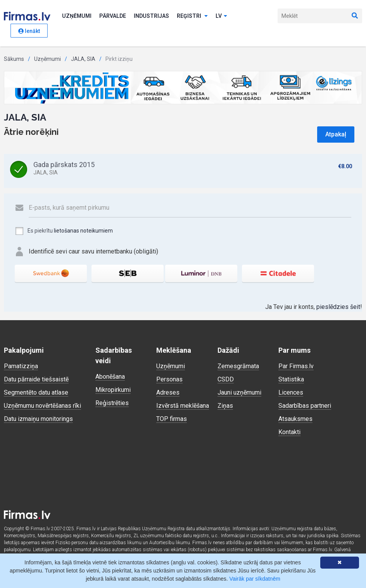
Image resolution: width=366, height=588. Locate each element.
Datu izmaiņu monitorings (38, 419)
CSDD (226, 379)
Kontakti (289, 432)
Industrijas (151, 16)
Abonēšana (110, 377)
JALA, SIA (83, 59)
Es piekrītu (64, 231)
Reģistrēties (112, 403)
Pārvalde (113, 16)
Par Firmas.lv (296, 366)
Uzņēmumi (77, 16)
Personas (169, 379)
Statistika (291, 379)
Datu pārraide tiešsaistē (36, 379)
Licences (291, 392)
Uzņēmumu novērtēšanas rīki (42, 406)
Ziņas (225, 406)
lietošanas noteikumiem (83, 231)
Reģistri (192, 16)
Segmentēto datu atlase (36, 392)
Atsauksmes (295, 419)
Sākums (14, 59)
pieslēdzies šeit (338, 307)
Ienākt (29, 31)
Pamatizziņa (21, 366)
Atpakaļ (336, 134)
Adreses (168, 392)
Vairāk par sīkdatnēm (255, 579)
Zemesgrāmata (238, 366)
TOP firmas (172, 419)
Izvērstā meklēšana (183, 406)
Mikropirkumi (113, 390)
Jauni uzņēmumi (239, 392)
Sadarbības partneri (305, 406)
